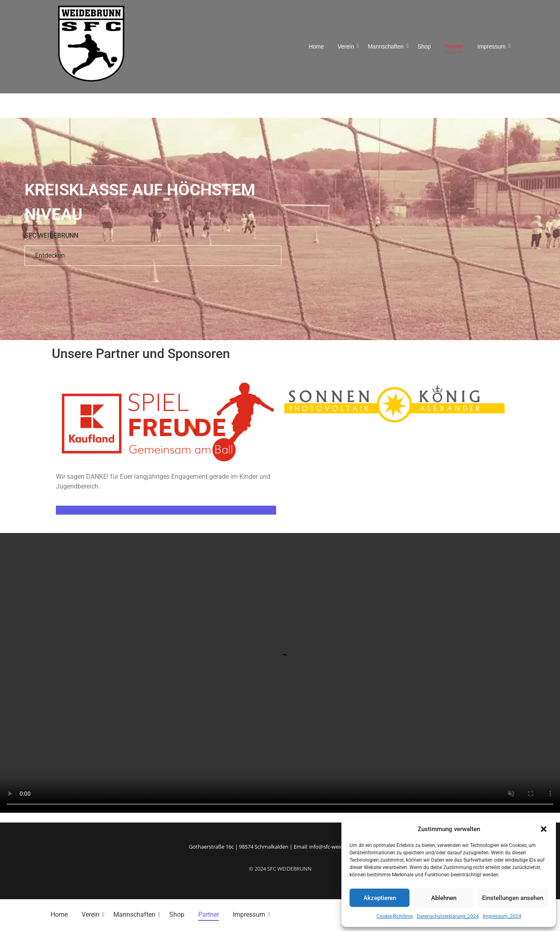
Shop (424, 46)
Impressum (493, 46)
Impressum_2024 (502, 916)
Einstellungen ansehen (513, 898)
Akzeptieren (380, 898)
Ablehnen (444, 898)
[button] (544, 829)
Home (316, 46)
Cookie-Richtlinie (395, 916)
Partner (454, 46)
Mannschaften (387, 46)
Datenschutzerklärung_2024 (448, 916)
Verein (347, 46)
